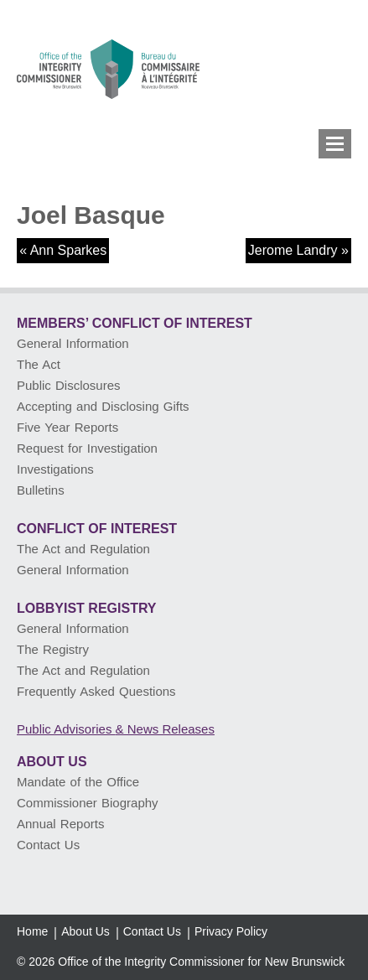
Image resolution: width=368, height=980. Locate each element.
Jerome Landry (293, 250)
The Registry (53, 649)
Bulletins (41, 490)
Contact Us (48, 845)
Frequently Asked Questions (96, 691)
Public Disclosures (69, 385)
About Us (52, 762)
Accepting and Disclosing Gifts (103, 406)
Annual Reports (60, 824)
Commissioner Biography (88, 803)
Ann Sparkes (69, 250)
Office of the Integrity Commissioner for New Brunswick (201, 962)
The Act (39, 364)
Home (32, 931)
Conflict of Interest (97, 529)
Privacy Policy (231, 931)
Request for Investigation (87, 448)
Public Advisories (116, 729)
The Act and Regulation (83, 549)
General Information (73, 343)
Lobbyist (87, 608)
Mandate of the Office (78, 782)
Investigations (55, 469)
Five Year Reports (67, 427)
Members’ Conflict (135, 323)
